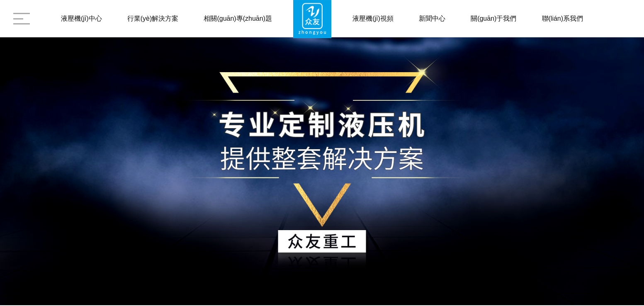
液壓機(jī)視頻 (373, 18)
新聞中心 (432, 18)
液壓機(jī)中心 (81, 18)
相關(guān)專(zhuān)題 (238, 18)
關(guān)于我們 (493, 18)
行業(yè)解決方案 (153, 18)
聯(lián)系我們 (563, 18)
